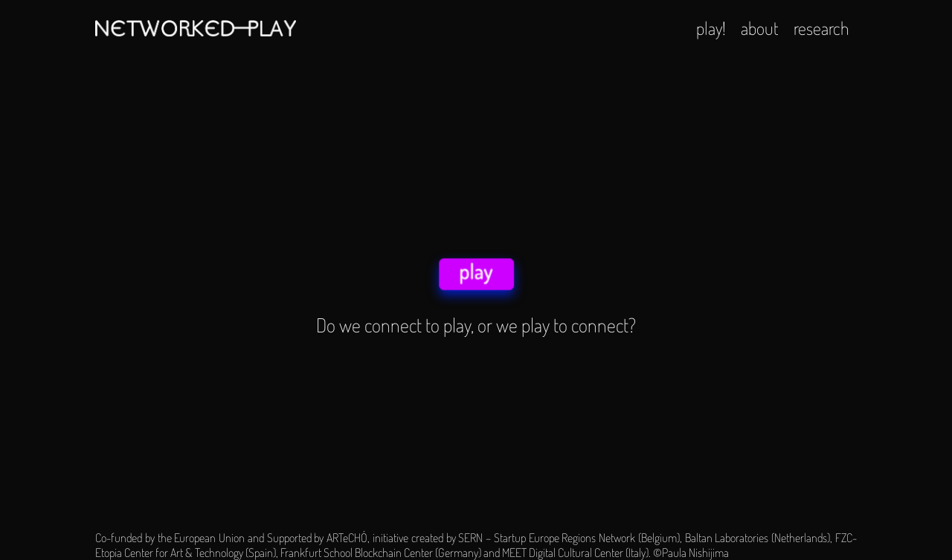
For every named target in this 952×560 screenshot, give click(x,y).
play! (711, 28)
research (821, 28)
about (760, 28)
